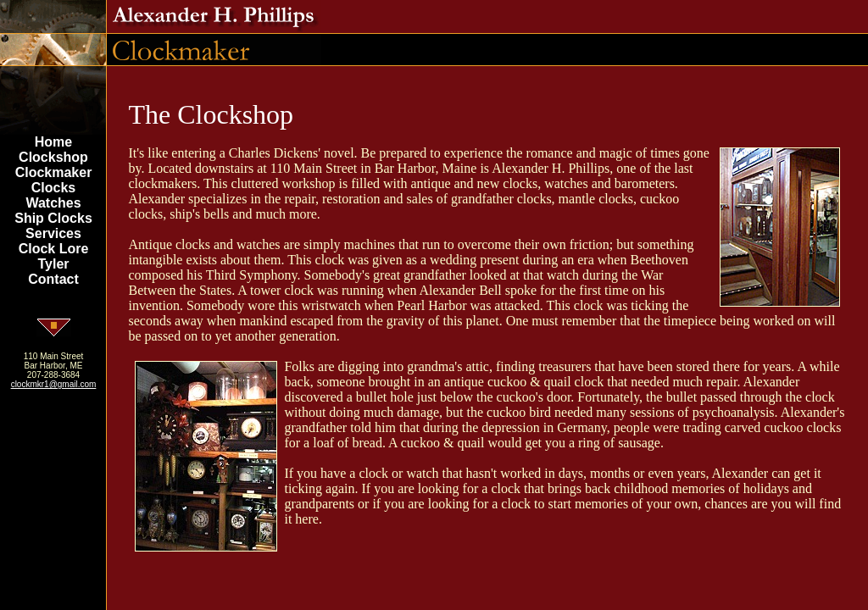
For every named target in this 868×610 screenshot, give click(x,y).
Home (53, 142)
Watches (53, 203)
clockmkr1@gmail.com (54, 384)
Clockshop (53, 157)
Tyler (53, 264)
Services (53, 233)
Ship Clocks (53, 218)
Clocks (53, 188)
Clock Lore (54, 249)
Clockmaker (54, 172)
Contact (53, 279)
